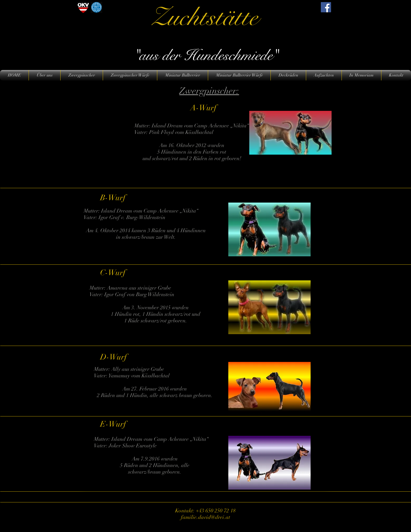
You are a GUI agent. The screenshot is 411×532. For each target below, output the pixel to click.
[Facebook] (326, 7)
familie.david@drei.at (206, 517)
